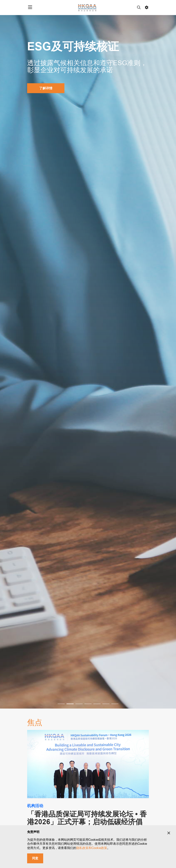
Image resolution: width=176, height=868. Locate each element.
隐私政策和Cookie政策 (92, 848)
